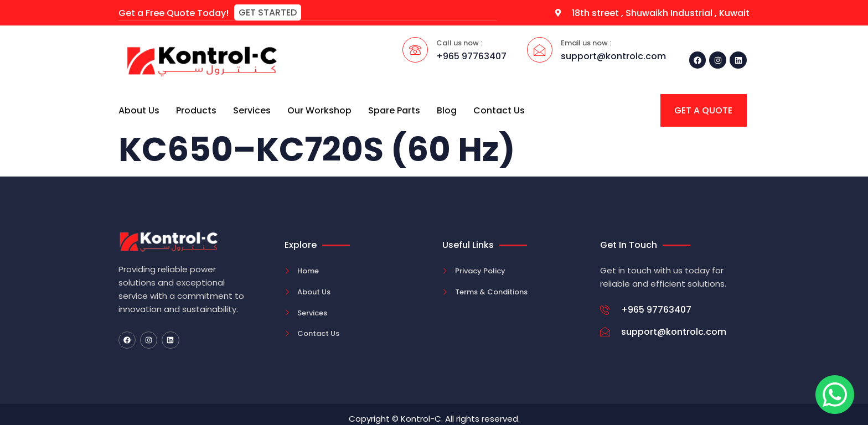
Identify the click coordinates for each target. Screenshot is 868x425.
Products (196, 110)
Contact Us (499, 110)
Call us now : (459, 42)
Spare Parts (394, 110)
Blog (447, 110)
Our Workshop (319, 110)
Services (252, 110)
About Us (139, 110)
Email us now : (586, 42)
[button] (268, 12)
